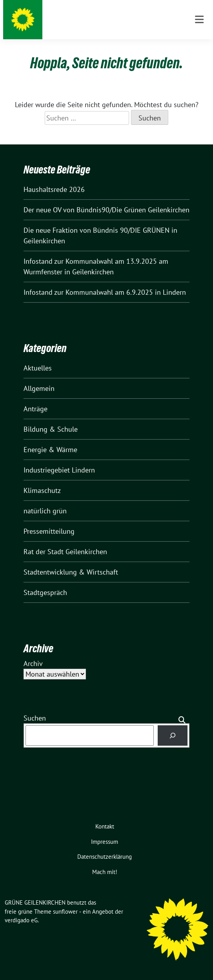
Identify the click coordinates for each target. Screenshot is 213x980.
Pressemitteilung (49, 531)
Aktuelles (38, 368)
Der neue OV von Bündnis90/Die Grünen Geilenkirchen (106, 210)
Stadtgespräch (45, 592)
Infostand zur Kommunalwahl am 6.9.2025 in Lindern (105, 292)
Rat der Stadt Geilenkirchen (65, 552)
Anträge (35, 409)
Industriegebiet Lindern (59, 470)
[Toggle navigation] (199, 20)
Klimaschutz (42, 490)
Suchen (35, 718)
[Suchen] (173, 735)
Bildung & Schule (51, 429)
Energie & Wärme (50, 450)
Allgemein (39, 388)
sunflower (65, 912)
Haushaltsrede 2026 (54, 189)
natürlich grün (45, 511)
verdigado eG (21, 920)
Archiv (33, 663)
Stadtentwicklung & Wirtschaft (71, 572)
